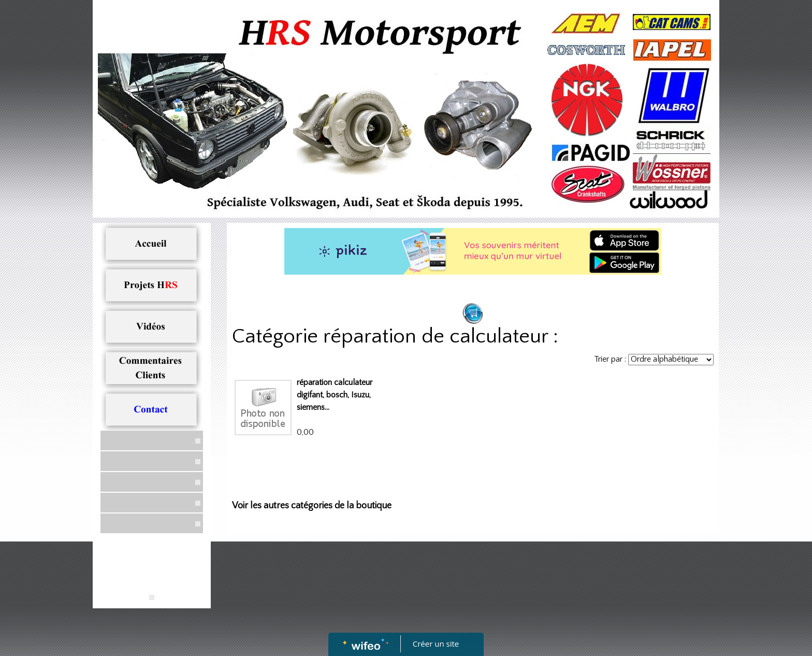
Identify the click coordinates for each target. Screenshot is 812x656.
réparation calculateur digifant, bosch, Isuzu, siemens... (335, 395)
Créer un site (436, 644)
